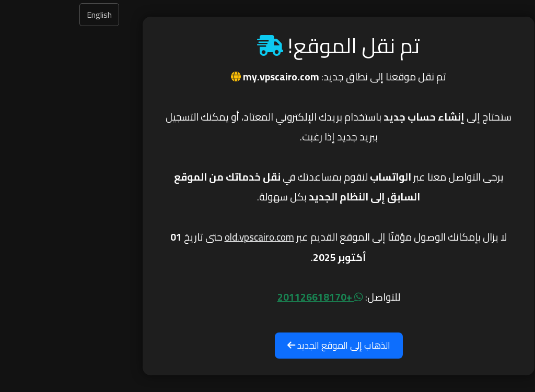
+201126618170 (249, 297)
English (28, 15)
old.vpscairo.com (188, 237)
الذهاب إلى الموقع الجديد (268, 345)
